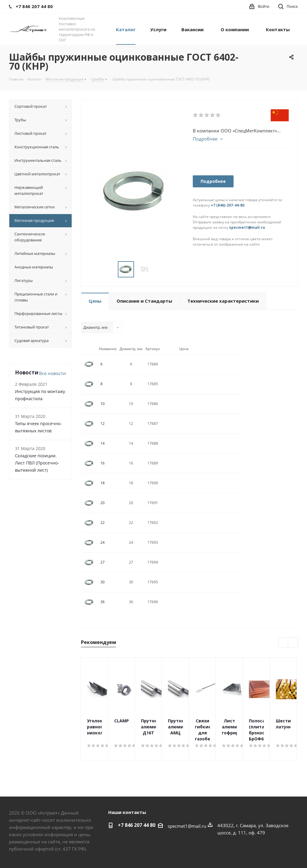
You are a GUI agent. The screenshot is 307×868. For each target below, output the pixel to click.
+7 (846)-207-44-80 (228, 205)
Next (293, 643)
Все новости (52, 373)
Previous (283, 643)
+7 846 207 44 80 (137, 825)
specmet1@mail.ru (247, 227)
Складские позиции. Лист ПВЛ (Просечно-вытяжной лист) (37, 463)
